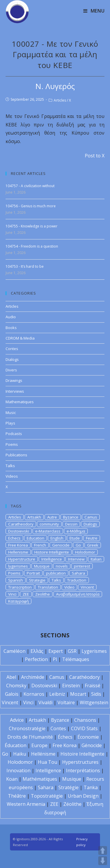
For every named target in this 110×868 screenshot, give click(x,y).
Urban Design (83, 796)
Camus (91, 517)
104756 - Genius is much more (31, 206)
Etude (75, 538)
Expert (56, 651)
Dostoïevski (44, 686)
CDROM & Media (20, 338)
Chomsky (16, 686)
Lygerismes (94, 651)
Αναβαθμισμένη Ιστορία (78, 594)
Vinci (12, 594)
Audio (11, 317)
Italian (96, 559)
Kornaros (34, 694)
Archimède (33, 677)
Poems (12, 444)
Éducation (16, 745)
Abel (11, 677)
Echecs (14, 538)
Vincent (87, 587)
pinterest (82, 566)
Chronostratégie (27, 728)
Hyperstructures (80, 762)
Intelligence (52, 559)
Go (78, 545)
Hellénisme (43, 754)
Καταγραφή (18, 601)
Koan (12, 779)
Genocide (61, 545)
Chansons (85, 720)
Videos (12, 476)
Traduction (77, 580)
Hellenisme (18, 552)
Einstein (71, 686)
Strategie (37, 580)
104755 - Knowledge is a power (32, 226)
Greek (93, 545)
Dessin (71, 524)
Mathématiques (40, 779)
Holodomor (85, 552)
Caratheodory (21, 524)
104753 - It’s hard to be (25, 266)
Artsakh (34, 517)
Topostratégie (47, 796)
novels (62, 566)
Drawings (14, 380)
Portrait (33, 573)
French (40, 545)
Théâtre (17, 796)
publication (56, 573)
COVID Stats (84, 728)
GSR (72, 651)
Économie (88, 737)
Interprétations (83, 770)
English (57, 538)
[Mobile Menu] (94, 11)
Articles (60, 100)
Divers (11, 370)
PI (55, 659)
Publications (16, 455)
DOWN (103, 861)
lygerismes (18, 566)
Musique (42, 566)
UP (103, 850)
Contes (12, 349)
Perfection (36, 659)
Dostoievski (19, 531)
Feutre (92, 538)
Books (11, 328)
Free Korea (18, 545)
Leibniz (57, 694)
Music (11, 413)
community (49, 524)
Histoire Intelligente (52, 552)
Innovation (18, 770)
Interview (76, 559)
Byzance (71, 517)
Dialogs (12, 359)
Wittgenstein (94, 702)
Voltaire (66, 702)
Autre (52, 517)
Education (35, 538)
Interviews (15, 391)
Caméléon (15, 651)
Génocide (92, 745)
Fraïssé (93, 686)
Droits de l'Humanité (30, 737)
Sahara (78, 573)
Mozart (78, 694)
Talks (10, 466)
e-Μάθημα (76, 531)
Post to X (95, 156)
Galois (12, 694)
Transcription (20, 587)
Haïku (20, 754)
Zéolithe (72, 804)
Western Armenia (26, 804)
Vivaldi (45, 702)
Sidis (96, 694)
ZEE (26, 594)
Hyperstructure (22, 559)
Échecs (65, 737)
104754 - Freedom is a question (32, 246)
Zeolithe (43, 594)
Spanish (16, 580)
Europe (39, 745)
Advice (17, 720)
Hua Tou (48, 762)
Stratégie (68, 787)
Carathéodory (84, 677)
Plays (10, 423)
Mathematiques (20, 402)
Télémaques (76, 659)
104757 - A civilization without (30, 186)
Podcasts (14, 434)
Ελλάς (37, 651)
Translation (48, 587)
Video (69, 587)
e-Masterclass (48, 531)
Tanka (91, 787)
